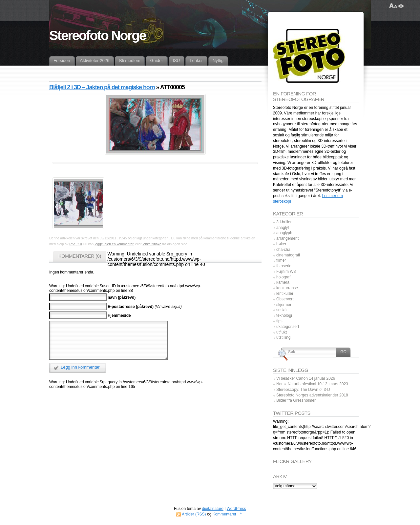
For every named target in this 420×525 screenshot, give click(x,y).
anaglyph (284, 233)
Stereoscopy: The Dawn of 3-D (303, 390)
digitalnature (213, 509)
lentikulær (285, 293)
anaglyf (283, 228)
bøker (281, 244)
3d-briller (284, 222)
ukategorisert (288, 327)
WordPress (236, 509)
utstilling (283, 337)
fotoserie (284, 266)
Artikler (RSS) (194, 514)
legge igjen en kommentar (114, 244)
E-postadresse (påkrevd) (131, 306)
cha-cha (283, 250)
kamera (283, 282)
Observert (285, 299)
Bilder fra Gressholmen (296, 400)
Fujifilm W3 (286, 272)
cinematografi (288, 255)
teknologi (284, 315)
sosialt (282, 310)
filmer (281, 260)
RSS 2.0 (75, 244)
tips (279, 321)
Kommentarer (225, 514)
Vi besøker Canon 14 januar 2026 (306, 378)
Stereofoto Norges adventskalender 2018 (312, 395)
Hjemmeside (119, 315)
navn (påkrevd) (122, 297)
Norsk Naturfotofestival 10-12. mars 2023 (312, 384)
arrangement (287, 238)
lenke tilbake (152, 244)
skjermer (284, 305)
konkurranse (287, 288)
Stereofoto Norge (97, 35)
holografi (284, 277)
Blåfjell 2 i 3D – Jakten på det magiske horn (102, 87)
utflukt (282, 332)
